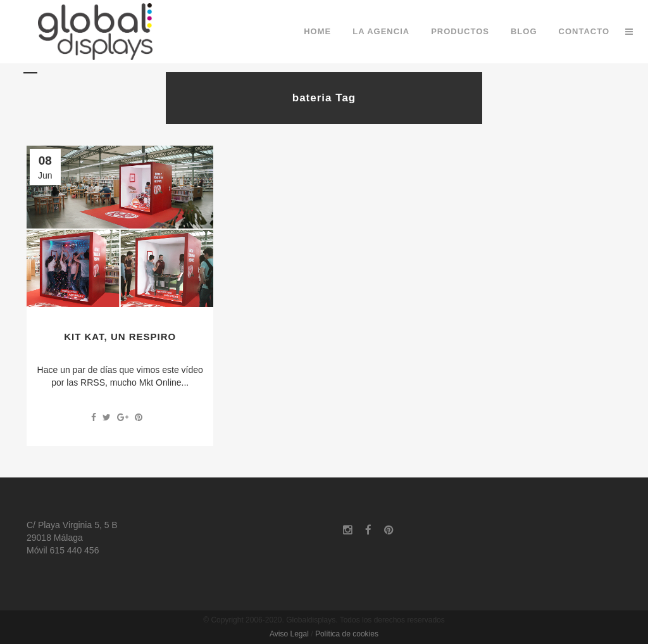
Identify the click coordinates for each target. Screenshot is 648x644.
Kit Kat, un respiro (120, 337)
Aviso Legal (289, 634)
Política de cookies (347, 634)
